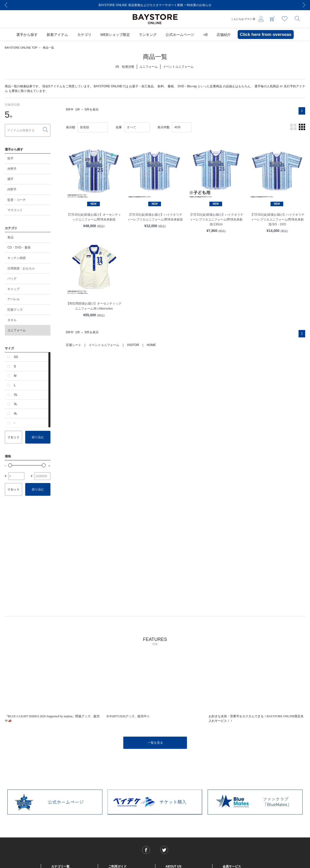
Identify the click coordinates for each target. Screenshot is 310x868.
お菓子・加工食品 (141, 86)
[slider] (10, 465)
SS (16, 357)
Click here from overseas (266, 35)
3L (16, 404)
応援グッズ (15, 310)
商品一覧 (48, 48)
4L (16, 414)
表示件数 (164, 127)
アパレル (14, 299)
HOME (151, 345)
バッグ (12, 279)
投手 (10, 158)
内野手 (12, 189)
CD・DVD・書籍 (19, 247)
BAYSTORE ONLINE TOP (21, 48)
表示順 (71, 127)
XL (16, 395)
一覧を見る (155, 743)
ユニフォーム (17, 330)
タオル (12, 320)
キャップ (14, 289)
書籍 (171, 86)
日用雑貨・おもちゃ (21, 268)
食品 (10, 237)
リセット (14, 437)
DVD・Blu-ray (187, 86)
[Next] (304, 5)
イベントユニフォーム (104, 345)
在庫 (119, 127)
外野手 (12, 169)
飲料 (161, 86)
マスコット (15, 210)
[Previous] (6, 5)
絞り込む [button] (38, 437)
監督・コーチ (17, 200)
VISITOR (133, 345)
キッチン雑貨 (17, 258)
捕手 (10, 179)
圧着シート (74, 345)
